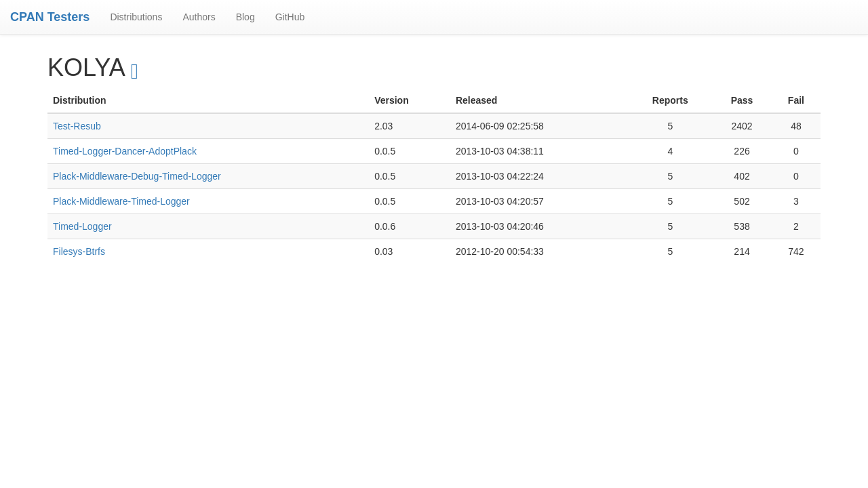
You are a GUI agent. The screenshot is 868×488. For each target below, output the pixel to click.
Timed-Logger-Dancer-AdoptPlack (125, 151)
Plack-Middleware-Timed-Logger (121, 201)
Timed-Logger (82, 226)
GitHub (290, 17)
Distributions (136, 17)
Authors (199, 17)
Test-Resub (77, 126)
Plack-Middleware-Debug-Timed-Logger (137, 176)
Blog (245, 17)
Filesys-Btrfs (79, 251)
